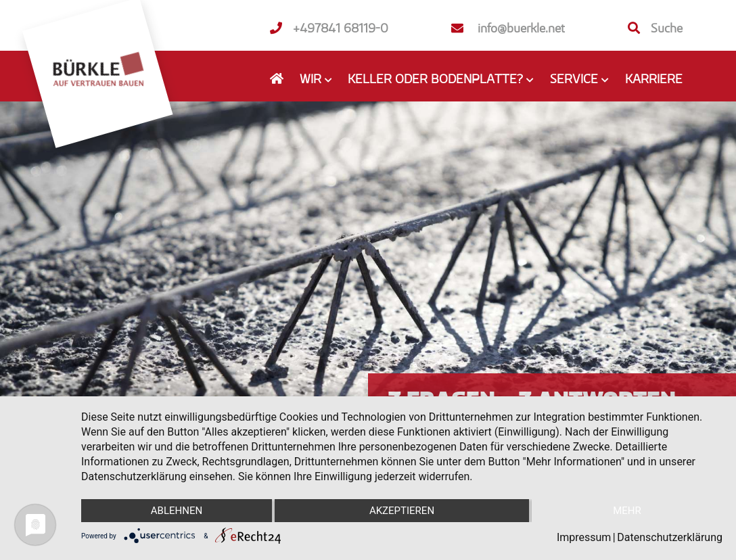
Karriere (654, 78)
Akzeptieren (402, 511)
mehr (627, 511)
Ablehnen (177, 511)
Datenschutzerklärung (670, 537)
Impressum (584, 537)
